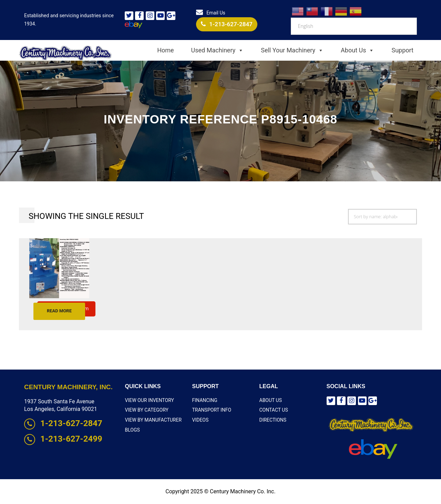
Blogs (132, 430)
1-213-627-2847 (227, 24)
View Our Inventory (150, 400)
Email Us (211, 13)
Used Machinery (218, 50)
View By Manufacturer (153, 420)
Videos (201, 420)
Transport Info (212, 410)
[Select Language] (354, 26)
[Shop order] (382, 217)
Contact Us (274, 410)
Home (165, 50)
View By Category (147, 410)
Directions (273, 420)
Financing (205, 400)
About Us (357, 50)
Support (402, 50)
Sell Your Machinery (292, 50)
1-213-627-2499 (63, 439)
